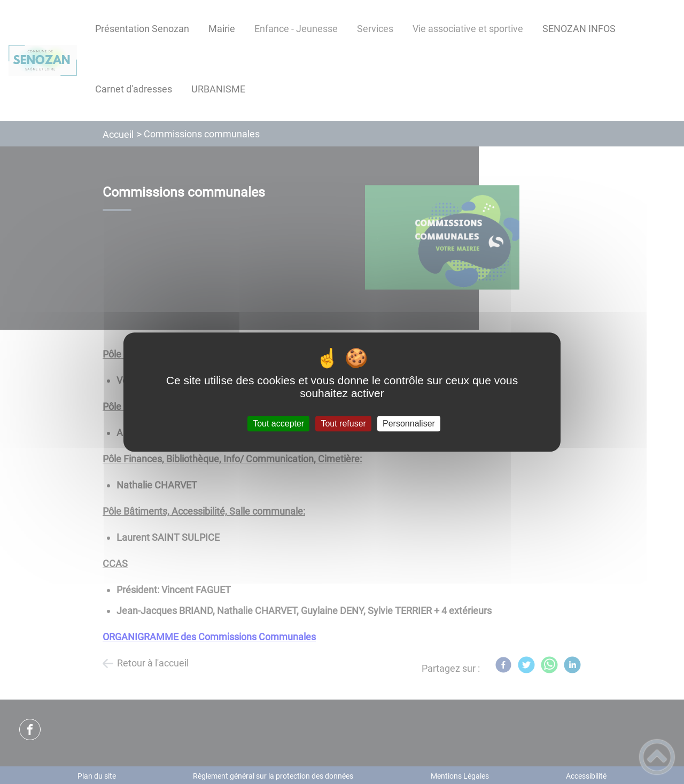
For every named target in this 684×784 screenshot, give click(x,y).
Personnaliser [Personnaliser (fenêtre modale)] (409, 424)
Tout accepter (278, 424)
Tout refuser (343, 424)
